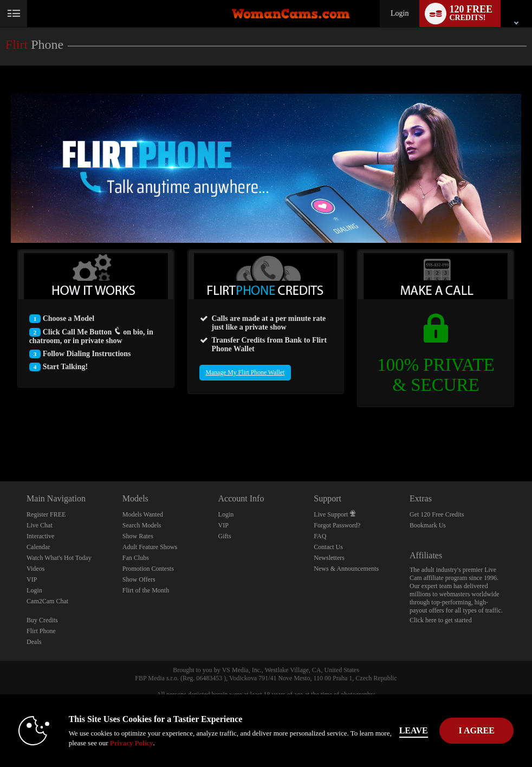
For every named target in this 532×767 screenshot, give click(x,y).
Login (400, 13)
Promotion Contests (148, 569)
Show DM (0, 441)
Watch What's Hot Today (59, 558)
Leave (414, 730)
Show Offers (139, 579)
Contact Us (328, 547)
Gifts (225, 536)
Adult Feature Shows (150, 547)
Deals (34, 642)
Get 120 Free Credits (437, 514)
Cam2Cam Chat (47, 601)
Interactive (40, 536)
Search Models (142, 525)
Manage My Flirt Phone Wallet (245, 373)
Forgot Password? (337, 525)
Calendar (38, 547)
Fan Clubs (136, 558)
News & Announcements (346, 569)
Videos (35, 569)
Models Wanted (143, 514)
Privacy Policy (132, 743)
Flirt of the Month (146, 590)
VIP (32, 579)
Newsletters (329, 558)
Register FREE (46, 514)
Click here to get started (441, 620)
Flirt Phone (41, 631)
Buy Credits (42, 620)
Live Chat (40, 525)
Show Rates (138, 536)
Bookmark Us (428, 525)
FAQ (320, 536)
